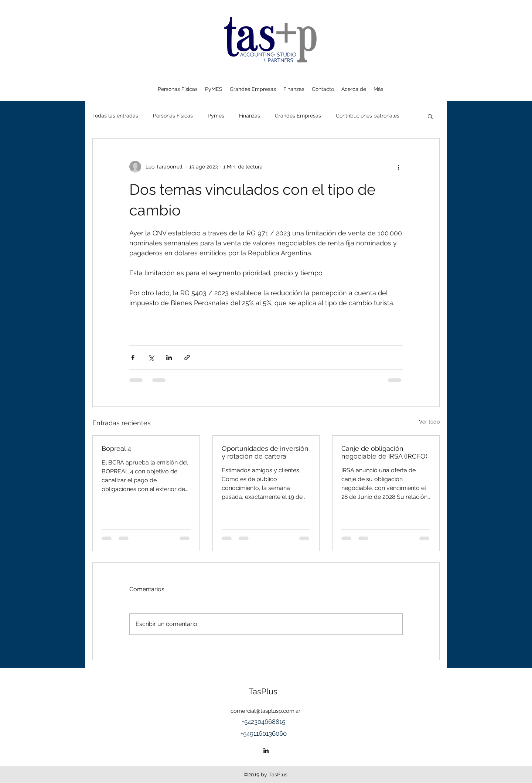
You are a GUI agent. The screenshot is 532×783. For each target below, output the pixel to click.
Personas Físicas (173, 116)
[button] (430, 116)
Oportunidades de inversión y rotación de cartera (265, 452)
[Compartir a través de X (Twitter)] (151, 358)
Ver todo (429, 422)
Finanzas (250, 116)
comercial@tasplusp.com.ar (265, 711)
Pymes (216, 116)
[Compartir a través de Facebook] (133, 358)
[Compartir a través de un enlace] (187, 358)
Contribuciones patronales (368, 116)
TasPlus (263, 691)
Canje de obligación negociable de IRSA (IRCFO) (384, 452)
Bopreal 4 (116, 448)
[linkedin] (266, 750)
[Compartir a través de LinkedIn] (169, 358)
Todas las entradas (115, 116)
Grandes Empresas (298, 116)
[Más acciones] (398, 167)
